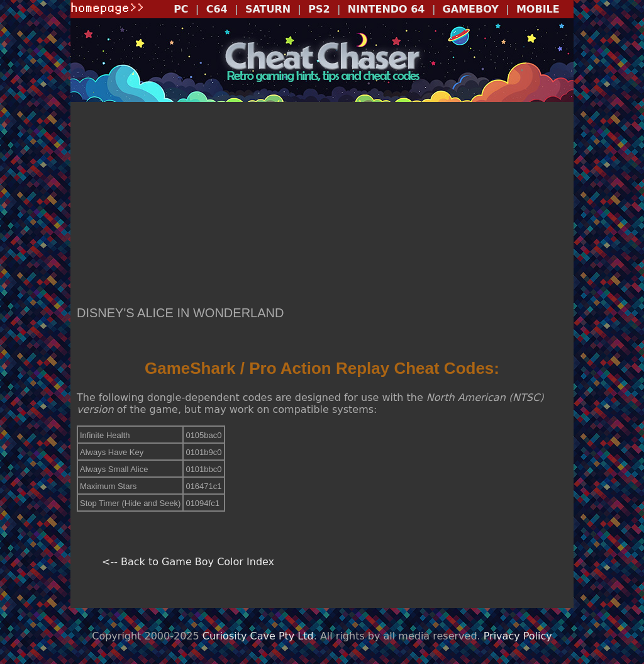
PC (181, 9)
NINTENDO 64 (386, 9)
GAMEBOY (471, 9)
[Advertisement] (322, 205)
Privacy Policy (518, 636)
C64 (217, 9)
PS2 (319, 9)
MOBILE (538, 9)
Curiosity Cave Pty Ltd (258, 636)
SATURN (268, 9)
